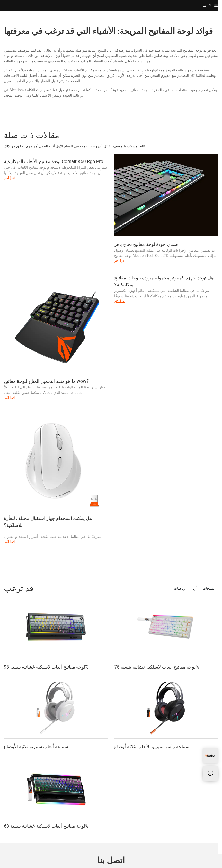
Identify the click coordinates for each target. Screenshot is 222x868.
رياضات (180, 588)
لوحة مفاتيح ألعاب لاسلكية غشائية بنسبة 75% (157, 667)
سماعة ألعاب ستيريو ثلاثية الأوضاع (36, 746)
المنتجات (209, 588)
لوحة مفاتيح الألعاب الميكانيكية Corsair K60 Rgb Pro (54, 161)
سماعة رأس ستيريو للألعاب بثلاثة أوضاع (152, 746)
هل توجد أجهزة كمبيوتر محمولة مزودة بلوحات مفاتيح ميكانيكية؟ (164, 281)
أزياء (194, 588)
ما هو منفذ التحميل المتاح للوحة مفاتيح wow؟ (46, 381)
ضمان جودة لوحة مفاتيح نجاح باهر (146, 244)
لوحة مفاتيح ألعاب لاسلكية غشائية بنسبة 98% (46, 667)
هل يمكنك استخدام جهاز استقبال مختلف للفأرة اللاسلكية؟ (48, 522)
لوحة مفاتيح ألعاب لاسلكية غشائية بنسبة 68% (46, 826)
